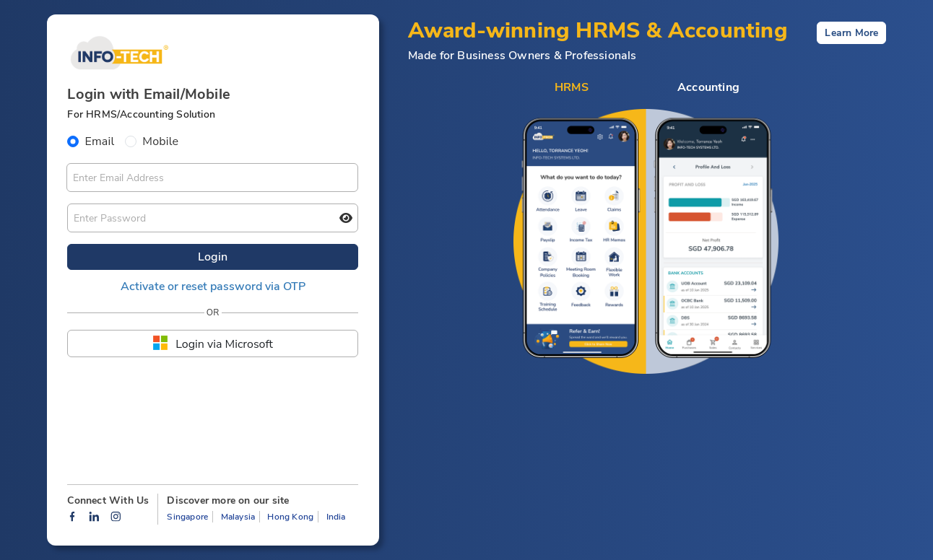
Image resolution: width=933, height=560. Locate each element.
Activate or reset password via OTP (213, 286)
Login (213, 257)
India (336, 517)
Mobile (160, 141)
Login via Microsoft (213, 344)
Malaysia (238, 517)
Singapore (187, 517)
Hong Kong (290, 517)
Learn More (851, 33)
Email (99, 141)
